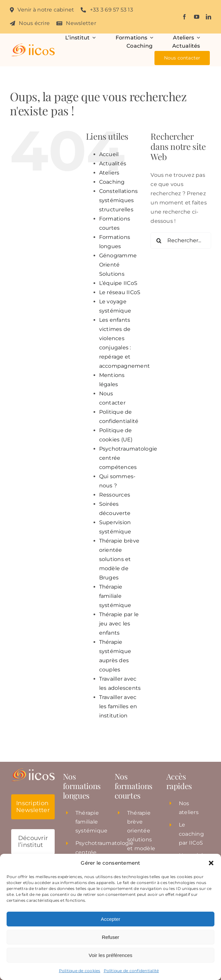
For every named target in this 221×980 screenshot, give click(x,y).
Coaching (112, 182)
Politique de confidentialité (131, 971)
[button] (211, 863)
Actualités (113, 163)
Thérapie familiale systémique (115, 596)
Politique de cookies (80, 971)
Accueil (109, 154)
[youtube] (197, 17)
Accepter (110, 919)
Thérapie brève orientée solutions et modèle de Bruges (119, 559)
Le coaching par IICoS (191, 834)
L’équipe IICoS (118, 283)
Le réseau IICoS (120, 292)
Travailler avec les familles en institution (118, 706)
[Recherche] (159, 241)
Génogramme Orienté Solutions (118, 265)
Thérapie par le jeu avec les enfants (119, 624)
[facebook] (184, 17)
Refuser (110, 937)
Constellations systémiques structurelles (118, 200)
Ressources (115, 495)
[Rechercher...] (181, 241)
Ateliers (109, 173)
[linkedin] (208, 17)
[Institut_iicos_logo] (33, 46)
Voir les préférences (110, 955)
